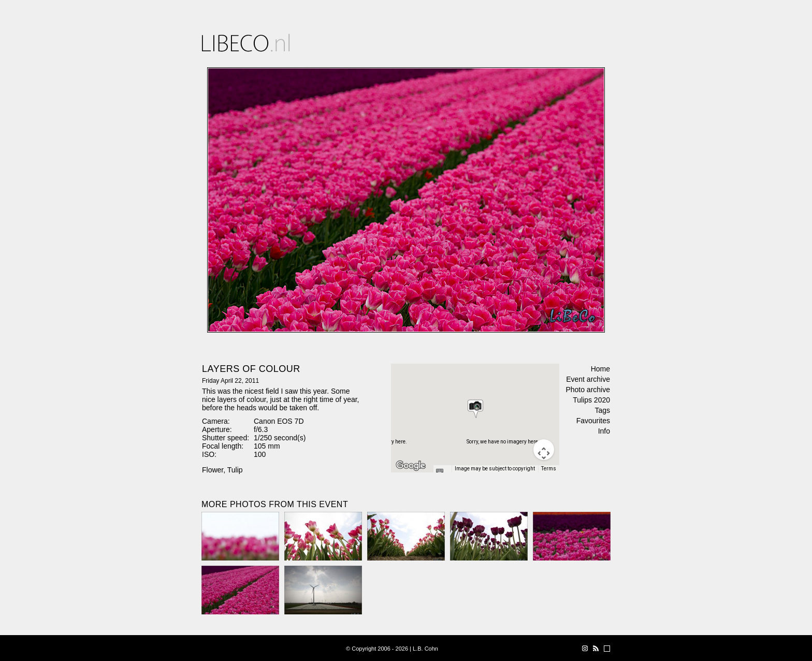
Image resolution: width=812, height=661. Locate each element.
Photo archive (588, 390)
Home (600, 369)
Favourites (593, 421)
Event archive (588, 379)
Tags (602, 410)
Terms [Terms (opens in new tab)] (549, 469)
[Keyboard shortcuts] (442, 472)
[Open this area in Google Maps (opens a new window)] (411, 466)
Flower (213, 470)
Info (604, 431)
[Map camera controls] (544, 450)
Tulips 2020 (591, 400)
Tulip (235, 470)
